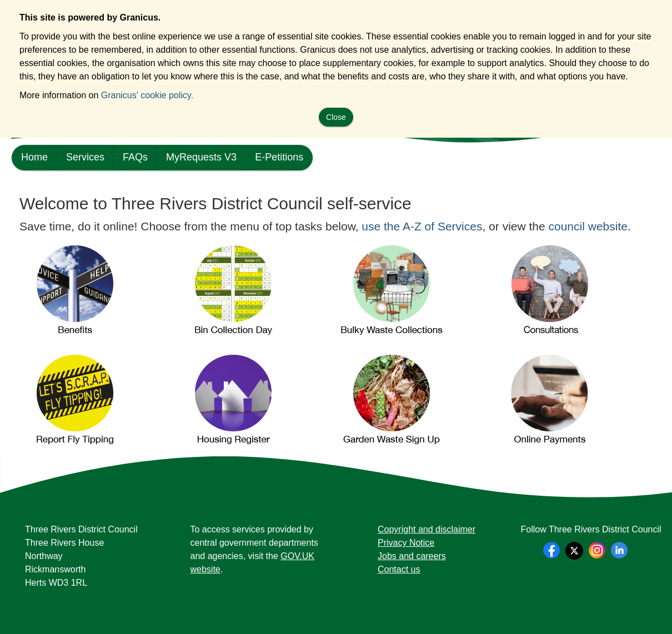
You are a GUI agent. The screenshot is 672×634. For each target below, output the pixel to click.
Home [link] (34, 157)
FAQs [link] (135, 157)
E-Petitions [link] (279, 157)
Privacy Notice (406, 543)
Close (336, 117)
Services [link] (85, 157)
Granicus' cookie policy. (147, 95)
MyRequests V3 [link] (201, 157)
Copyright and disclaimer (427, 529)
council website (588, 226)
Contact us (399, 569)
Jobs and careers (412, 556)
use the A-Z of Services (422, 226)
